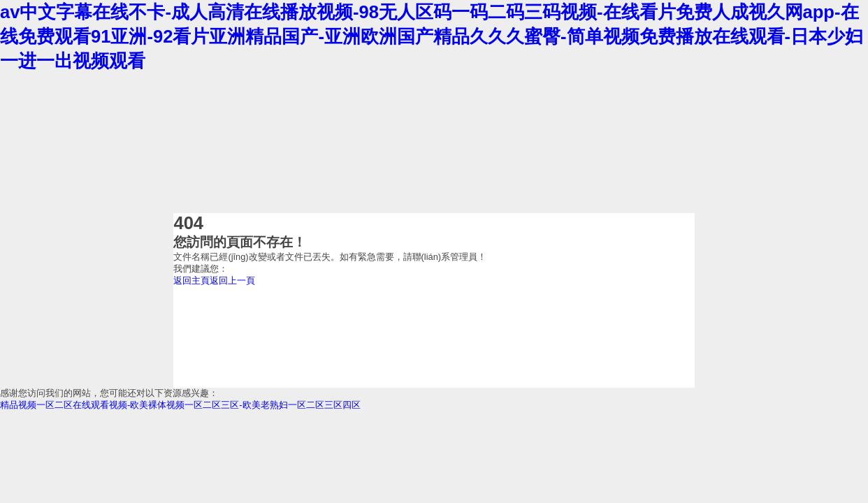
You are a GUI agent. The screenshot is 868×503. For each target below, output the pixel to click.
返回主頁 (191, 280)
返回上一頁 (232, 280)
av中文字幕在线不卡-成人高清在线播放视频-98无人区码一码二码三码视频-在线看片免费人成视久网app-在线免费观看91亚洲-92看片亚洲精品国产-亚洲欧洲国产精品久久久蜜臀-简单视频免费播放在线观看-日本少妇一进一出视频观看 (432, 36)
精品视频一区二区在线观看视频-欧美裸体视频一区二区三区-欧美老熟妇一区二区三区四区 (180, 405)
